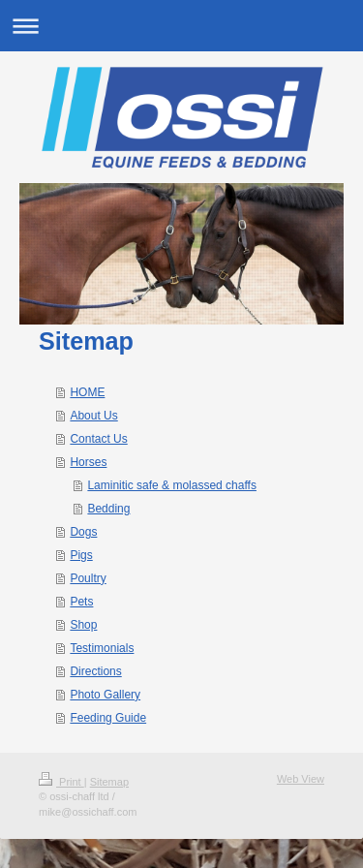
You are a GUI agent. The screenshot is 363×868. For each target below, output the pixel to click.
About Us (93, 416)
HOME (87, 392)
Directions (95, 671)
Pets (81, 602)
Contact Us (98, 439)
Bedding (108, 509)
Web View (301, 779)
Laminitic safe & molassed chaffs (172, 485)
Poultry (88, 578)
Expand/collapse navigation (181, 26)
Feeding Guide (108, 718)
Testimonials (102, 648)
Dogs (83, 532)
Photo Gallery (105, 695)
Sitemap (109, 782)
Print (61, 782)
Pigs (81, 555)
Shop (83, 625)
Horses (88, 462)
